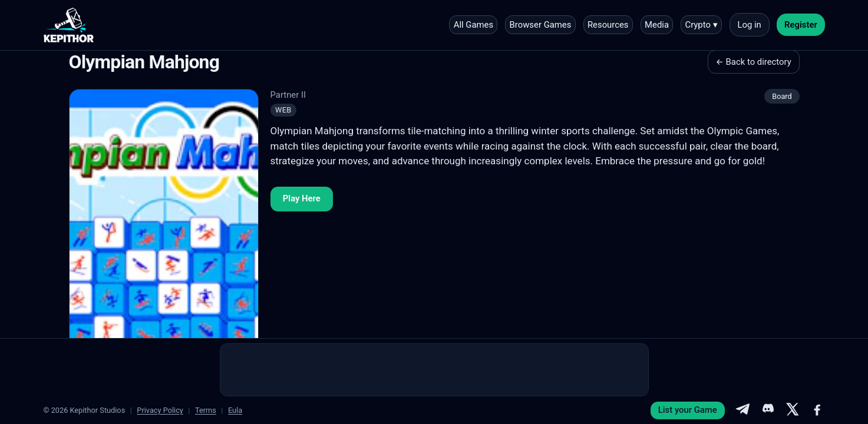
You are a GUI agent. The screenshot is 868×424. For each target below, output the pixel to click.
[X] (793, 410)
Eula (235, 410)
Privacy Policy (160, 410)
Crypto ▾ (701, 25)
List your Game (688, 410)
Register (801, 25)
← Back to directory (754, 62)
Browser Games (541, 25)
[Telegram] (742, 410)
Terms (206, 410)
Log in (749, 25)
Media (657, 25)
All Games (473, 25)
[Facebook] (817, 410)
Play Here (302, 198)
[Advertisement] (434, 370)
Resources (608, 25)
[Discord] (767, 410)
